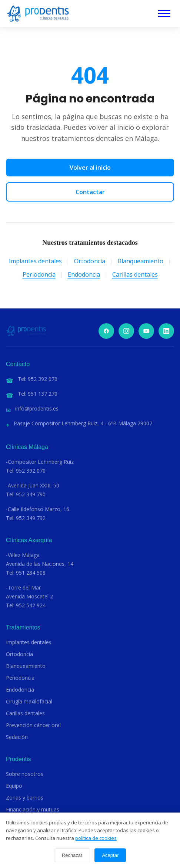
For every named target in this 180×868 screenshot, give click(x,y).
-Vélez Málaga (23, 555)
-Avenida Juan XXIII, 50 (33, 485)
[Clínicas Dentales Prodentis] (38, 13)
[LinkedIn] (166, 331)
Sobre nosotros (25, 774)
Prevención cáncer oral (33, 725)
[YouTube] (146, 331)
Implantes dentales (35, 261)
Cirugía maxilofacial (29, 701)
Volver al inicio (90, 168)
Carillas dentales (135, 274)
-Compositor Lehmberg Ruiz (40, 462)
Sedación (17, 737)
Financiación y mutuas (33, 809)
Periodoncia (39, 274)
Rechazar (72, 855)
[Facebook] (106, 331)
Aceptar (110, 855)
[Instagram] (126, 331)
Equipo (14, 786)
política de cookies (96, 838)
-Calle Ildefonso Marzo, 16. (38, 509)
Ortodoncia (90, 261)
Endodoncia (84, 274)
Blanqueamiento (140, 261)
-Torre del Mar (23, 587)
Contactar (90, 192)
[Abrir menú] (164, 13)
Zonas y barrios (25, 798)
